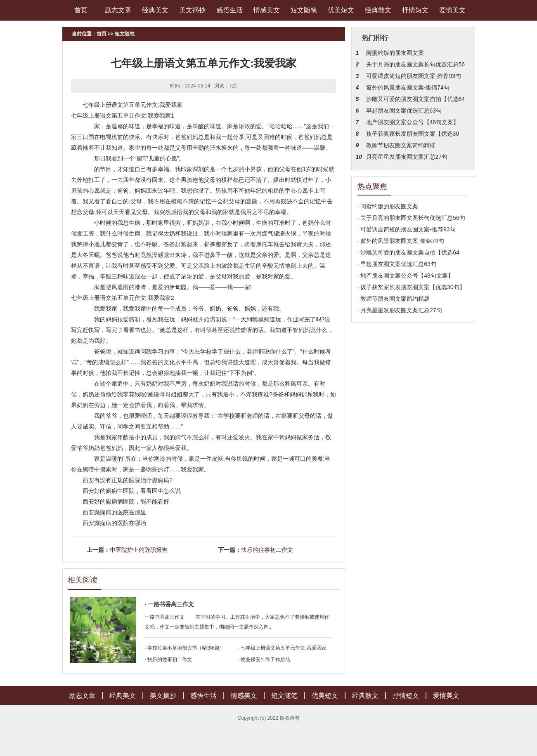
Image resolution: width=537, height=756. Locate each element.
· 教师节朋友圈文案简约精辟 (394, 299)
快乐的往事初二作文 (267, 550)
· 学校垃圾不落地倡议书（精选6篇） (185, 648)
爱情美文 (452, 10)
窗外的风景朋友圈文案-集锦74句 (408, 87)
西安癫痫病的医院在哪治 (114, 523)
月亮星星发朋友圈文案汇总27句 (407, 157)
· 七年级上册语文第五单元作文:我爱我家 (282, 648)
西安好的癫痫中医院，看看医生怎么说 (132, 491)
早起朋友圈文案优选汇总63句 (404, 111)
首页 (81, 10)
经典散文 (378, 10)
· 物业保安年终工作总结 (264, 659)
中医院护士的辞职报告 (139, 550)
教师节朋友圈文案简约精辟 (401, 145)
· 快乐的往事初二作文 (169, 659)
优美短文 (341, 10)
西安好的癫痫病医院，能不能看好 (126, 502)
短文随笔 (304, 10)
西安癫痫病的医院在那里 (114, 512)
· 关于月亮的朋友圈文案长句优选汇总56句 (411, 218)
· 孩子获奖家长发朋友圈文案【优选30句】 (411, 287)
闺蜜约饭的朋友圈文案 (395, 53)
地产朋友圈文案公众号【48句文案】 (413, 122)
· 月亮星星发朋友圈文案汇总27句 (400, 310)
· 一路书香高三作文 (170, 604)
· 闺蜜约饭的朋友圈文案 (388, 206)
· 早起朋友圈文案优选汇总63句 (397, 264)
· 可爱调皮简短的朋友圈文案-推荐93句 (407, 229)
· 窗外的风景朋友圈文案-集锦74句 (401, 241)
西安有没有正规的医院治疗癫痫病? (128, 480)
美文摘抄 (192, 10)
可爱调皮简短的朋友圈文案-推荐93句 (414, 76)
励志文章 (118, 10)
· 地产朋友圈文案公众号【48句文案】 (406, 276)
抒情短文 (415, 10)
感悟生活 (229, 10)
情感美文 (267, 10)
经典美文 (155, 10)
